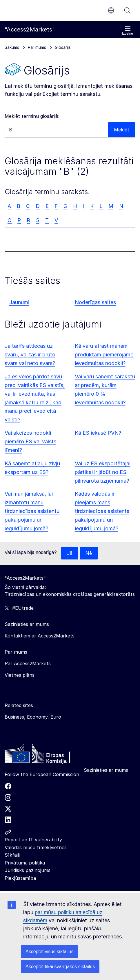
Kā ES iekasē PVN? (98, 433)
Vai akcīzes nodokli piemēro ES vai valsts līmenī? (30, 441)
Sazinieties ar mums (106, 770)
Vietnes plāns (20, 675)
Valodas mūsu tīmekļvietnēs (36, 847)
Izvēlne (128, 30)
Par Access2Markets (28, 663)
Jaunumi (19, 302)
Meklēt (127, 10)
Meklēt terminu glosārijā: (32, 116)
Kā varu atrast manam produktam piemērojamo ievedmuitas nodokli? (104, 355)
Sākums (12, 47)
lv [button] (111, 10)
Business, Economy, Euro (33, 717)
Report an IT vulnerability (33, 840)
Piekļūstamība (20, 878)
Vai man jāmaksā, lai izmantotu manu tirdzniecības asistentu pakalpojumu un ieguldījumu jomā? (32, 511)
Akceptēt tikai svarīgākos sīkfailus (60, 967)
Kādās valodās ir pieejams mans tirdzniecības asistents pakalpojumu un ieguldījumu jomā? (102, 511)
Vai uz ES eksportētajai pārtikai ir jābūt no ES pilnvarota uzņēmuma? (103, 472)
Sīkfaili (12, 855)
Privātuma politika (25, 863)
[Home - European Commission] (47, 755)
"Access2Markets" (25, 578)
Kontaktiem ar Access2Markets (40, 636)
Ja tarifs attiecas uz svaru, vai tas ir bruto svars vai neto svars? (30, 355)
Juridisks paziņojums (28, 870)
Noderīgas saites (95, 302)
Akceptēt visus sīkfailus (49, 952)
